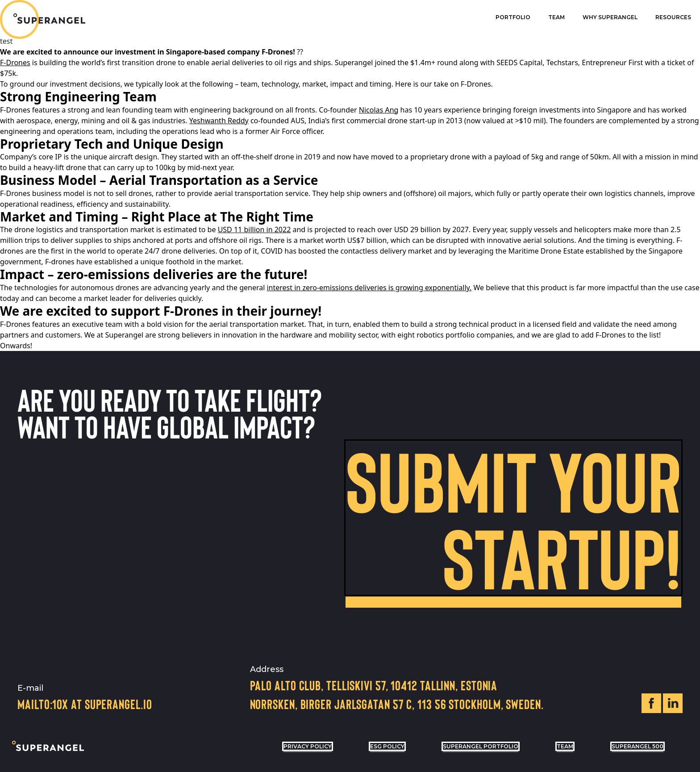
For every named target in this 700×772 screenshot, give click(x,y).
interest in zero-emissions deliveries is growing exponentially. (369, 288)
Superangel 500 (637, 746)
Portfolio (513, 17)
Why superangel (610, 17)
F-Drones (15, 63)
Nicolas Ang (379, 110)
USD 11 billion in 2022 (254, 230)
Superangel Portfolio (481, 746)
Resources (673, 17)
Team (556, 17)
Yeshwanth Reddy (219, 121)
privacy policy (308, 746)
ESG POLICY (387, 746)
